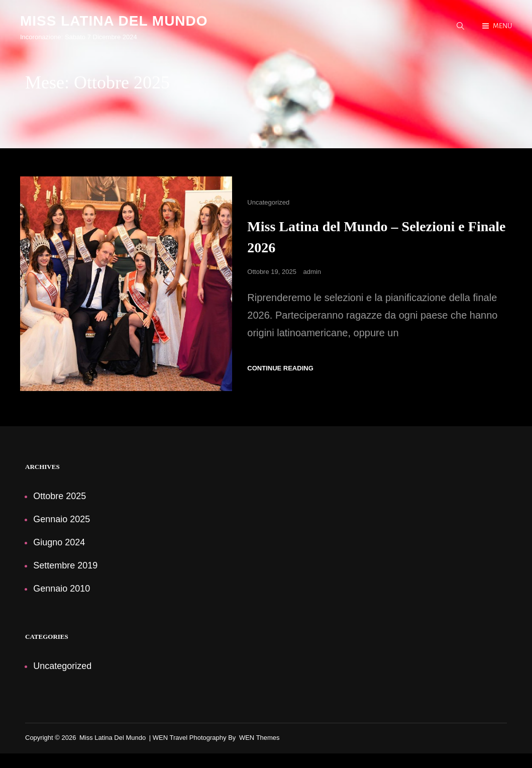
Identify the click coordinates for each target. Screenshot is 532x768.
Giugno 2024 (59, 543)
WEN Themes (259, 738)
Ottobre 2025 (60, 497)
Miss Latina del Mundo (114, 21)
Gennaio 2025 (62, 520)
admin (312, 272)
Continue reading (280, 369)
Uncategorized (268, 203)
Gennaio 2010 (62, 589)
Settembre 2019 (65, 566)
